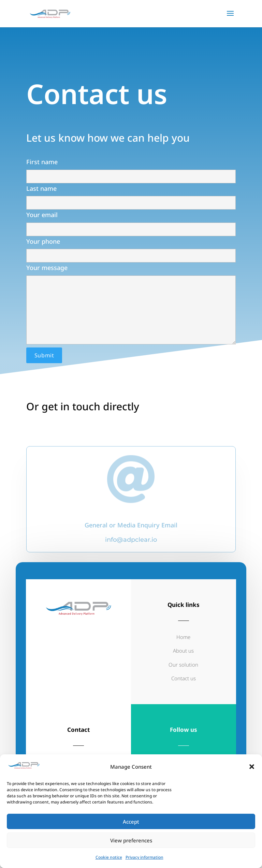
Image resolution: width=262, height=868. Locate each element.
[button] (252, 767)
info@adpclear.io (131, 549)
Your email (131, 215)
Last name (131, 188)
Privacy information (144, 857)
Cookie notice (109, 857)
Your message (131, 298)
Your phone (131, 241)
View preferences (131, 840)
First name (131, 162)
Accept (131, 822)
